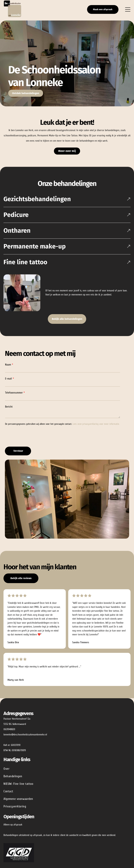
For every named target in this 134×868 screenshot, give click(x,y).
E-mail (8, 382)
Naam (8, 368)
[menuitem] (67, 772)
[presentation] (32, 440)
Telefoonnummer (14, 396)
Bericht (9, 410)
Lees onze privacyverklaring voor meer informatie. (96, 428)
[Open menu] (128, 11)
